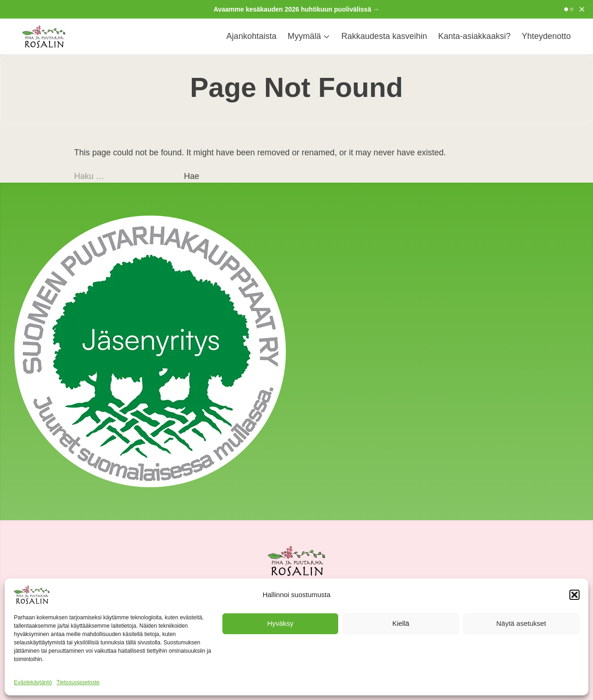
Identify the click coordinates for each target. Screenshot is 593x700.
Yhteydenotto (546, 36)
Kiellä (401, 623)
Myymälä (309, 36)
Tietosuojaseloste (78, 682)
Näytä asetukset (521, 623)
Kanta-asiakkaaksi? (474, 36)
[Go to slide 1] (566, 9)
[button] (574, 595)
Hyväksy (281, 623)
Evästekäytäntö (33, 682)
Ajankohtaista (252, 36)
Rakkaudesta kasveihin (384, 36)
